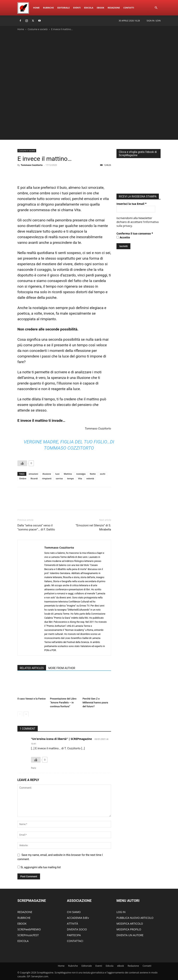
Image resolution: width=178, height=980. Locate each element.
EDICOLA (23, 941)
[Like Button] (22, 463)
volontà (90, 478)
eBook (100, 8)
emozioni (34, 474)
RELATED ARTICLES (32, 668)
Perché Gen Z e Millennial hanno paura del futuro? (95, 703)
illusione (47, 474)
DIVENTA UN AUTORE (130, 935)
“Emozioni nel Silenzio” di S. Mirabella (93, 527)
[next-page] (26, 714)
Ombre (23, 478)
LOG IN (121, 912)
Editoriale (63, 8)
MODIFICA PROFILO (129, 929)
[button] (156, 8)
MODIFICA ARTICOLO (130, 924)
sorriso (59, 478)
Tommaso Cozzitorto (32, 165)
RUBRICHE (24, 918)
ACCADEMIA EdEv (78, 918)
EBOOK (22, 924)
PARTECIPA (74, 935)
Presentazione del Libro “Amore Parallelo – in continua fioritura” (63, 703)
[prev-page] (20, 714)
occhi (103, 474)
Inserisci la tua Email (131, 203)
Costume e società (38, 29)
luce (57, 474)
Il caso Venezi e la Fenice (32, 699)
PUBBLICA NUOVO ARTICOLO (135, 918)
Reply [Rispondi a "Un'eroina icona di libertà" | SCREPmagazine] (34, 768)
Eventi (77, 8)
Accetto (123, 236)
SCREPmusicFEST (28, 935)
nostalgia (81, 474)
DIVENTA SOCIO (77, 929)
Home (36, 8)
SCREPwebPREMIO (29, 929)
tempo (71, 478)
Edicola (89, 8)
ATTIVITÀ (72, 924)
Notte (93, 474)
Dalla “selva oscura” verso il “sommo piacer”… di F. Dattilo (36, 527)
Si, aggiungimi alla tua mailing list (39, 867)
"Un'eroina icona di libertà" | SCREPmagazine (61, 739)
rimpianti (47, 478)
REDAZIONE (25, 912)
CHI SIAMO (74, 912)
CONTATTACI (75, 941)
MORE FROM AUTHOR (62, 668)
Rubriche (48, 8)
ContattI (129, 8)
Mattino (68, 474)
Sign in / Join (154, 21)
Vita (80, 478)
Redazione (114, 8)
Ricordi (34, 478)
